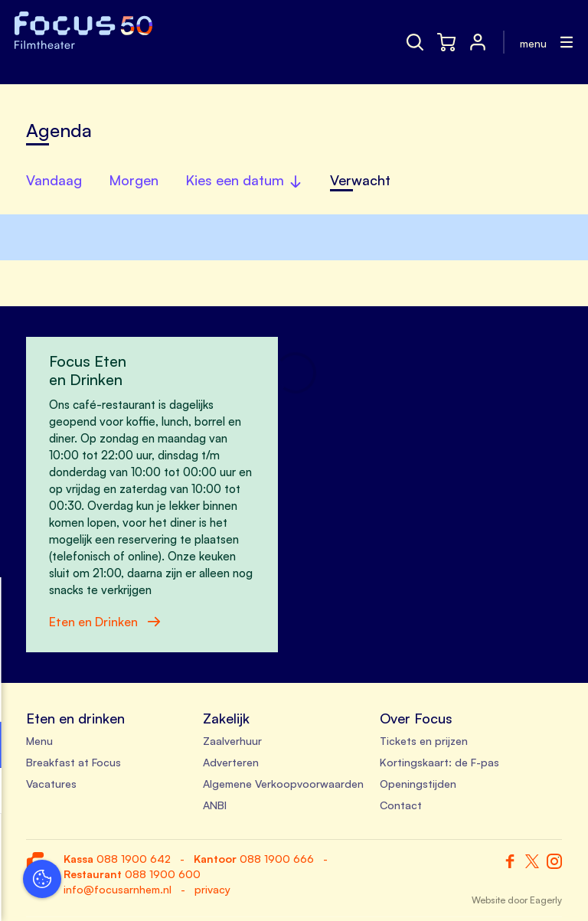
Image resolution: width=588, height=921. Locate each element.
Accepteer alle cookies (131, 848)
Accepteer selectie (130, 892)
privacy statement (69, 695)
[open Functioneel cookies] (236, 746)
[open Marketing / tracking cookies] (236, 792)
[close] (237, 605)
